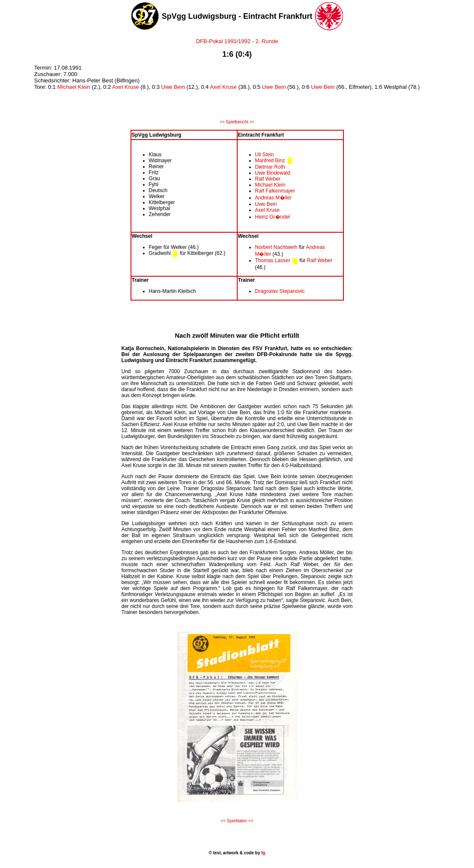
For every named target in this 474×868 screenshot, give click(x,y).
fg (262, 853)
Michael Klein (74, 87)
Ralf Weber (268, 179)
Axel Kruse (126, 87)
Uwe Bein (173, 87)
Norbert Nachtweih (276, 247)
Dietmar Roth (270, 167)
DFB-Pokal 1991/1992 (223, 41)
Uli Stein (265, 155)
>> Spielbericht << (237, 122)
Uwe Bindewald (273, 173)
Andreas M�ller (273, 198)
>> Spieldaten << (237, 821)
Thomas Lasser (273, 260)
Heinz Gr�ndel (273, 217)
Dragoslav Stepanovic (280, 291)
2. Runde (267, 41)
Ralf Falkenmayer (275, 191)
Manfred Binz (270, 161)
